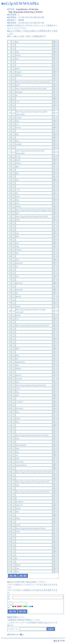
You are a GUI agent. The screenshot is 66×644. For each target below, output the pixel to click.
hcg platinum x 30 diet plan (27, 9)
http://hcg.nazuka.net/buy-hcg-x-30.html (25, 12)
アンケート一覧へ (16, 635)
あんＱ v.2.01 (59, 641)
